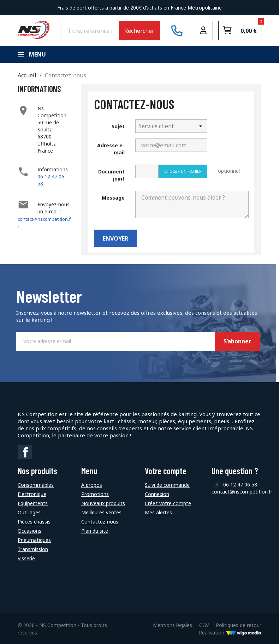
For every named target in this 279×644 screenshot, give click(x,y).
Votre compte (166, 470)
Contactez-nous (100, 521)
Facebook (25, 452)
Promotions (95, 493)
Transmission (33, 548)
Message (113, 198)
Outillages (29, 512)
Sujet (118, 126)
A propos (92, 484)
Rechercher (139, 31)
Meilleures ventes (101, 512)
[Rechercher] (89, 30)
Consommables (36, 484)
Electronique (32, 493)
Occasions (29, 530)
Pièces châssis (34, 521)
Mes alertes (158, 512)
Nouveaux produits (103, 503)
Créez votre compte (168, 503)
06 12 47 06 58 (240, 484)
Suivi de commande (167, 484)
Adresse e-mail (111, 149)
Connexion (157, 493)
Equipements (33, 503)
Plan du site (95, 530)
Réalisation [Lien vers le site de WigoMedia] (230, 632)
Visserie (26, 558)
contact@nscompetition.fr (242, 491)
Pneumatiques (34, 539)
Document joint (111, 175)
